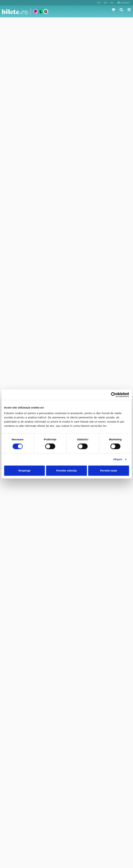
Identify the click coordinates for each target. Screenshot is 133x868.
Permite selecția (67, 471)
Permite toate (109, 471)
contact (123, 3)
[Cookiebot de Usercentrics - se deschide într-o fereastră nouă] (114, 395)
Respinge (24, 471)
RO (99, 3)
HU (112, 3)
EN (105, 3)
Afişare (118, 459)
